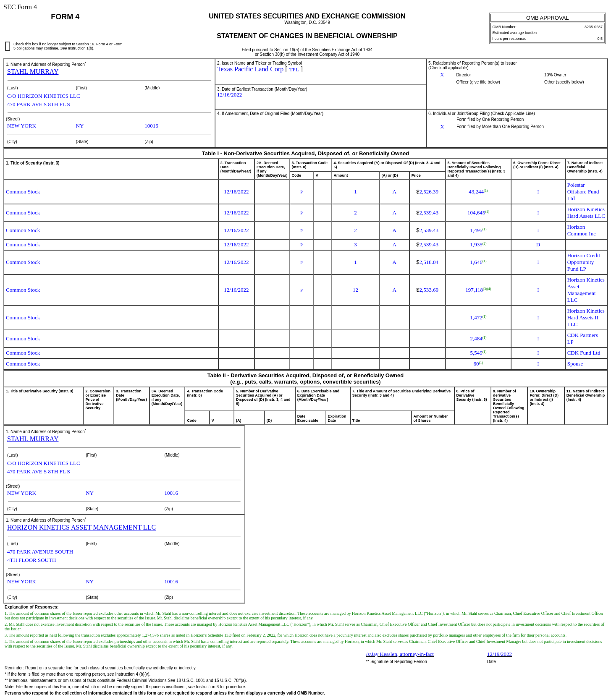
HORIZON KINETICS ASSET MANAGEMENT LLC (81, 527)
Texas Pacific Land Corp (250, 69)
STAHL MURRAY (33, 72)
